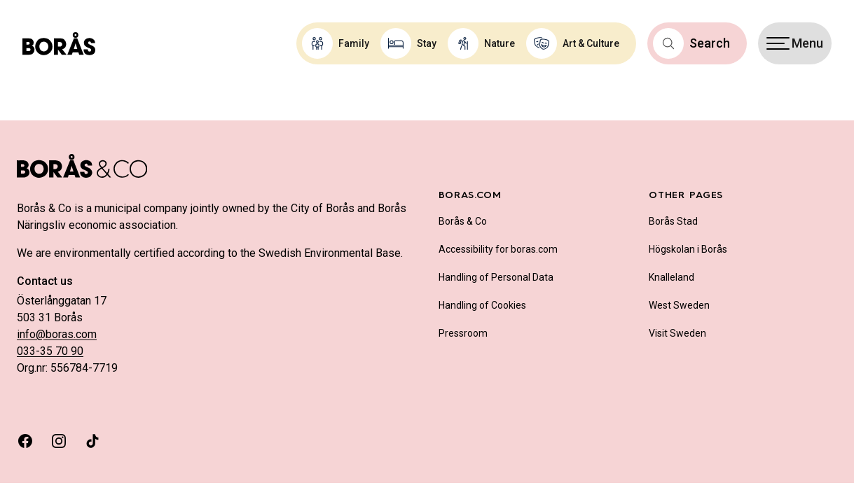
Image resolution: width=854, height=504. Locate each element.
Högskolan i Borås (688, 249)
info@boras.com (57, 334)
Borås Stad (673, 221)
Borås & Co (463, 221)
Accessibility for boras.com (498, 249)
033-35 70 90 (50, 351)
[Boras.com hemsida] (59, 43)
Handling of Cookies (482, 305)
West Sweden (679, 305)
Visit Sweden (677, 333)
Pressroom (463, 333)
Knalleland (672, 277)
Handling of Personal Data (496, 277)
